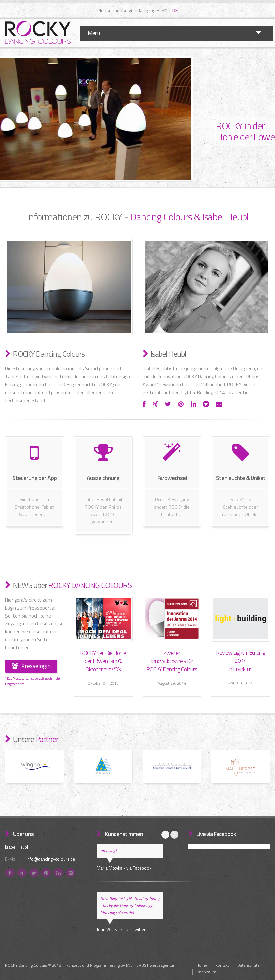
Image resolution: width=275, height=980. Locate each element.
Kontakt (222, 965)
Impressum (206, 972)
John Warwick (110, 929)
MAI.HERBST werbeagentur (150, 965)
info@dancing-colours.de (51, 859)
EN (165, 10)
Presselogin (31, 666)
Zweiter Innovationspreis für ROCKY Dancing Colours (172, 661)
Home (202, 965)
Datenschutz (248, 965)
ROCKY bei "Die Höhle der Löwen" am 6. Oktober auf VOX (103, 661)
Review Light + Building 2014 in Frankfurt (241, 661)
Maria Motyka (110, 868)
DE (175, 10)
